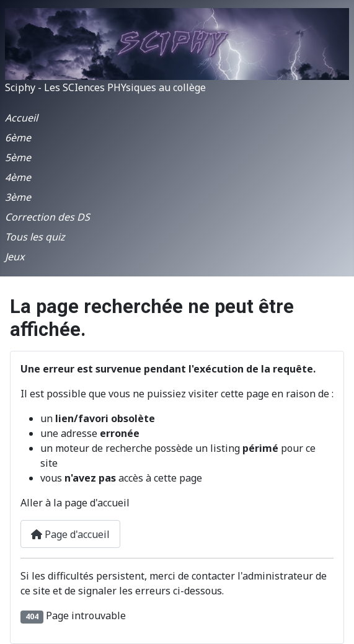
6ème (18, 138)
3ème (18, 197)
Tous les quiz (35, 237)
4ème (18, 177)
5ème (18, 157)
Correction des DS (47, 217)
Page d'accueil (70, 534)
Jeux (15, 257)
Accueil (21, 118)
